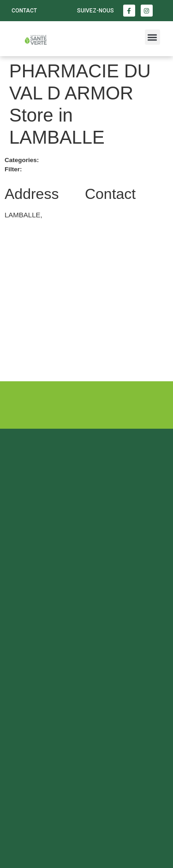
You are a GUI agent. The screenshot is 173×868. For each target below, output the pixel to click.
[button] (152, 37)
